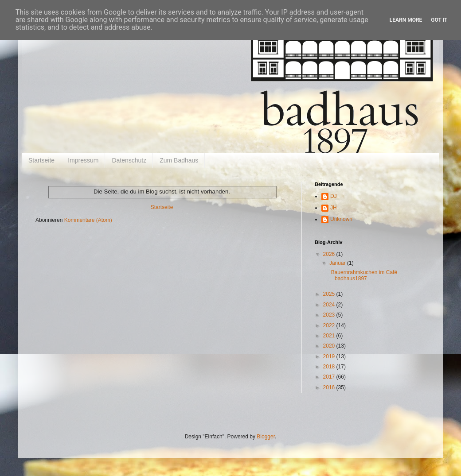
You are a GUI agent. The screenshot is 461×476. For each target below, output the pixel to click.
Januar (338, 263)
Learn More (406, 20)
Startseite (41, 160)
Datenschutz (129, 160)
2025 (330, 294)
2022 (330, 325)
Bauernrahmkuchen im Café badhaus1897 (363, 275)
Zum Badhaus (179, 160)
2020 (330, 346)
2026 (330, 254)
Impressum (83, 160)
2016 (330, 387)
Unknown (341, 219)
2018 (330, 367)
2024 (330, 305)
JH (334, 208)
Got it (439, 20)
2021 (330, 336)
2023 (330, 315)
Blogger (266, 437)
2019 (330, 356)
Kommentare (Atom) (88, 220)
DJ (334, 196)
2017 (330, 377)
